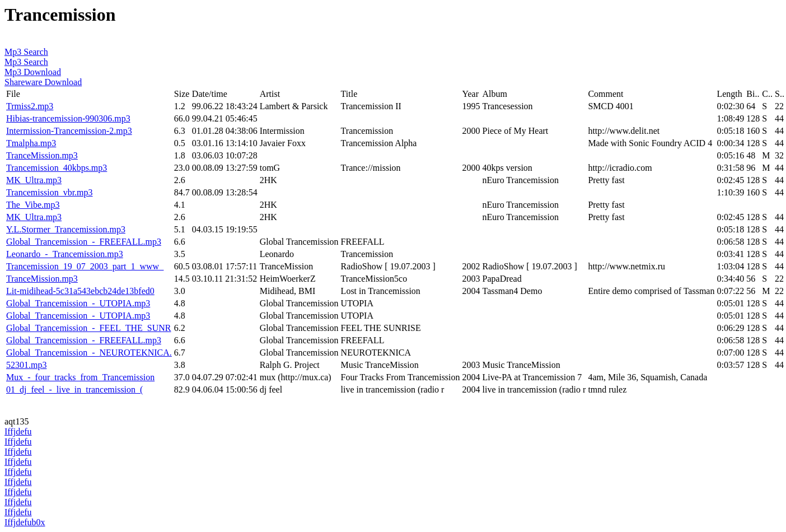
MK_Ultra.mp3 (34, 180)
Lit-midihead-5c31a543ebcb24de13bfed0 (80, 291)
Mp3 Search (26, 52)
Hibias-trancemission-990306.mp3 (68, 118)
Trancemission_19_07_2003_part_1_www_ (85, 266)
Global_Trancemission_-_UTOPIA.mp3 (78, 303)
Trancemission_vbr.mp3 (50, 192)
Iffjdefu (18, 431)
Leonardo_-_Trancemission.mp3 (65, 254)
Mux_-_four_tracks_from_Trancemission (80, 377)
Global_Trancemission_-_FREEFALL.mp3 (84, 242)
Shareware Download (43, 82)
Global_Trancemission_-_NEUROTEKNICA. (89, 353)
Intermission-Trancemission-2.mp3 (69, 131)
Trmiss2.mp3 (30, 106)
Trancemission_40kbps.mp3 (57, 168)
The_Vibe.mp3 (33, 205)
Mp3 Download (33, 72)
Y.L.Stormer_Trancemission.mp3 (66, 229)
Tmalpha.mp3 (31, 143)
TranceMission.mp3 (42, 155)
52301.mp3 (26, 365)
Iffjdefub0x (25, 522)
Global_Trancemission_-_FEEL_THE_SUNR (89, 328)
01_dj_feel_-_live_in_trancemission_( (74, 389)
